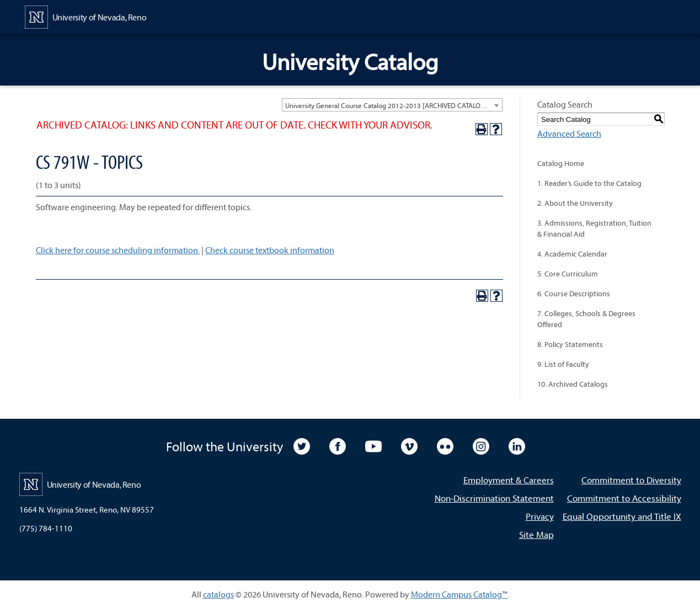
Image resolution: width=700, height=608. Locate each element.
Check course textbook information (270, 250)
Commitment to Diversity (631, 480)
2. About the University (575, 203)
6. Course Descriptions (574, 294)
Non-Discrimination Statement (494, 498)
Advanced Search (569, 134)
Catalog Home (561, 163)
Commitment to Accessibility (624, 498)
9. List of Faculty (563, 364)
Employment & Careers (509, 480)
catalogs (218, 594)
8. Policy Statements (570, 344)
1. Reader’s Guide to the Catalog (589, 183)
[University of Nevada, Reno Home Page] (86, 16)
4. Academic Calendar (572, 254)
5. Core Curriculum (568, 274)
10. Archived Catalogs (573, 384)
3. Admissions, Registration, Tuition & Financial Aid (594, 228)
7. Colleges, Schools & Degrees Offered (586, 319)
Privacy (540, 516)
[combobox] (392, 105)
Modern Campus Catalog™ (459, 594)
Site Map (536, 534)
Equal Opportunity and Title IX (622, 516)
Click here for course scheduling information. (118, 250)
